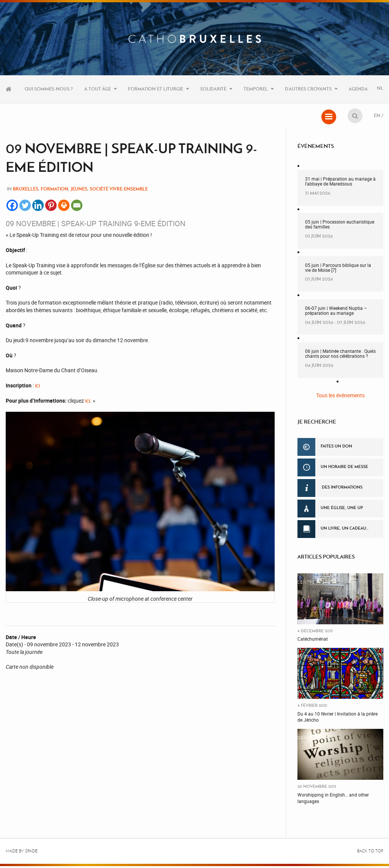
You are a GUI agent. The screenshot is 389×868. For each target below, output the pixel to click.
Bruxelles (26, 191)
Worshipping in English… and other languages (333, 800)
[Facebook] (12, 207)
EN (377, 116)
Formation (55, 191)
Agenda (358, 89)
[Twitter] (25, 207)
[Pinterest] (51, 207)
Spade (31, 853)
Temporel (256, 89)
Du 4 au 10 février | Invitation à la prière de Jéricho (338, 719)
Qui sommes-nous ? (49, 89)
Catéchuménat (313, 641)
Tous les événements (340, 397)
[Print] (64, 207)
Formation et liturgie (156, 89)
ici (37, 387)
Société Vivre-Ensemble (119, 191)
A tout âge (98, 89)
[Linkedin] (38, 207)
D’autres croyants (308, 89)
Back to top (370, 853)
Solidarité (213, 89)
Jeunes (79, 191)
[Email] (77, 207)
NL (380, 89)
